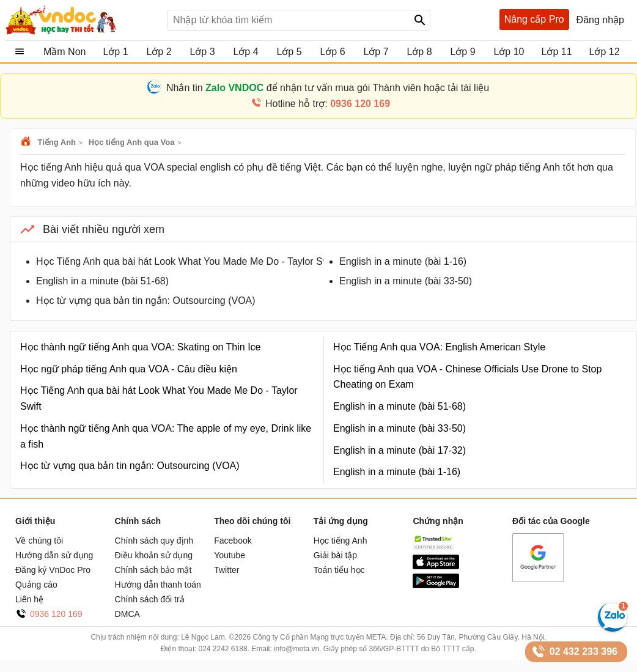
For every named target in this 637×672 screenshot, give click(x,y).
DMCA (127, 614)
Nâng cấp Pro (534, 19)
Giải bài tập (335, 555)
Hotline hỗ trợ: (328, 104)
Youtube (230, 555)
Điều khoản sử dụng (154, 555)
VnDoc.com (28, 142)
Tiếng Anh (57, 142)
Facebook (233, 541)
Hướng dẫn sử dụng (54, 555)
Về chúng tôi (39, 541)
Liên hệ (29, 599)
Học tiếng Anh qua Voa (132, 142)
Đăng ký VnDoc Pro (53, 570)
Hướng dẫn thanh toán (158, 585)
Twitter (226, 570)
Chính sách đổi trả (150, 599)
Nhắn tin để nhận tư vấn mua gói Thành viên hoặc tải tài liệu (328, 88)
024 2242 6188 (223, 649)
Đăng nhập (600, 20)
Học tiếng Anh (341, 541)
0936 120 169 (56, 614)
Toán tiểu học (339, 570)
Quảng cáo (36, 585)
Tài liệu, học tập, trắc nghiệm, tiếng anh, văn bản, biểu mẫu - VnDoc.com (82, 20)
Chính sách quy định (154, 541)
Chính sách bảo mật (153, 570)
